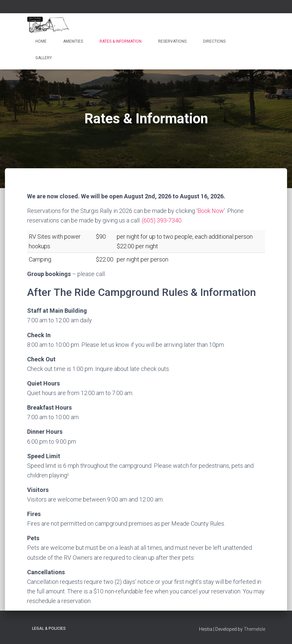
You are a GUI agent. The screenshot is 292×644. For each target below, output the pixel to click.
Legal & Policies (49, 628)
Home (41, 41)
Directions (214, 41)
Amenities (73, 41)
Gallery (44, 58)
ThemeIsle (254, 629)
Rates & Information (121, 41)
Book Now (211, 211)
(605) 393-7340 (162, 220)
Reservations (172, 41)
